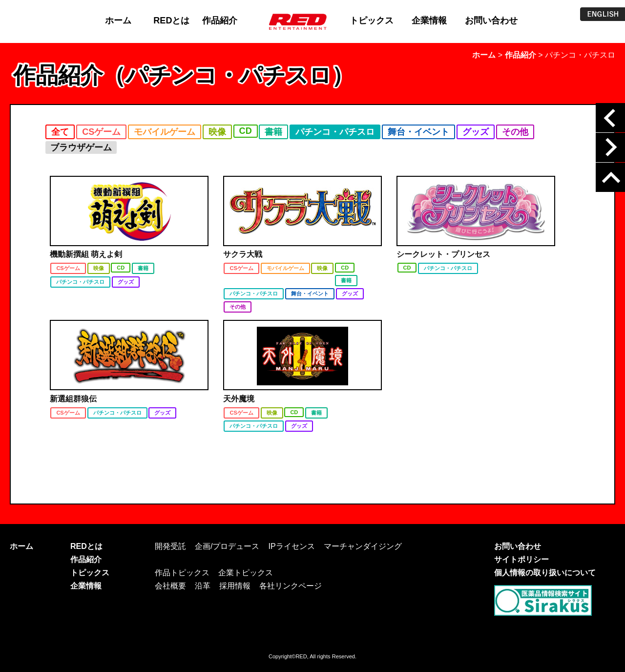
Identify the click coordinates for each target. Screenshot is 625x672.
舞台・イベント (418, 132)
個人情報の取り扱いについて (545, 572)
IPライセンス (291, 546)
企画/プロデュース (227, 546)
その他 (515, 132)
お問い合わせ (491, 21)
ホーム (118, 21)
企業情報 (429, 21)
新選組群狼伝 (73, 399)
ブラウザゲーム (81, 147)
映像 (217, 132)
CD (246, 131)
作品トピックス (182, 572)
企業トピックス (246, 572)
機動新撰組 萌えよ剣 (86, 254)
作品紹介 (220, 21)
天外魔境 (239, 399)
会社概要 (170, 586)
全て (60, 132)
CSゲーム (101, 132)
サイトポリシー (521, 559)
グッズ (476, 132)
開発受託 (170, 546)
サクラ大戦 (243, 254)
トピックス (372, 21)
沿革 (203, 586)
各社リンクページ (291, 586)
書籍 (273, 132)
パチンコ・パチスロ (335, 132)
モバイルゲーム (165, 132)
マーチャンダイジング (363, 546)
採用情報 (235, 586)
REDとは (171, 21)
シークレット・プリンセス (443, 254)
